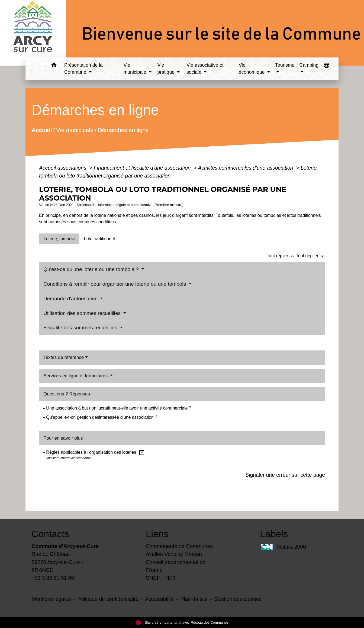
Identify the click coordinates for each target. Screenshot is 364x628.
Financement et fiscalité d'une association (143, 168)
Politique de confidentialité (108, 599)
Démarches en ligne (123, 130)
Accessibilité (160, 599)
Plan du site (194, 599)
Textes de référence (64, 357)
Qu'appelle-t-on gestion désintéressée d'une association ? (102, 417)
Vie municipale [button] (136, 69)
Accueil (42, 130)
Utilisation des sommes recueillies (83, 313)
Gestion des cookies (238, 599)
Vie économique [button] (252, 69)
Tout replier (281, 256)
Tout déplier (310, 256)
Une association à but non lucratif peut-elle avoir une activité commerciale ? (119, 408)
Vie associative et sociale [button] (205, 69)
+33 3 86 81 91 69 (53, 578)
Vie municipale (75, 130)
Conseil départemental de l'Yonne (176, 566)
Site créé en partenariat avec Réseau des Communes (182, 622)
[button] (54, 66)
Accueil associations (63, 168)
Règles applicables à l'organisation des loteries (96, 452)
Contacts (51, 534)
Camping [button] (309, 65)
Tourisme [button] (285, 65)
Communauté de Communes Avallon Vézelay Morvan (179, 550)
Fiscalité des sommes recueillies (81, 328)
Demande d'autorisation (71, 299)
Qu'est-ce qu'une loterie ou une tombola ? (92, 269)
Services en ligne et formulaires (76, 376)
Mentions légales (51, 599)
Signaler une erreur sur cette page (285, 475)
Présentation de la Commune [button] (83, 69)
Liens (157, 534)
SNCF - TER (160, 578)
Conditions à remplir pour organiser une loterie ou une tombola (115, 284)
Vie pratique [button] (166, 69)
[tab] (59, 239)
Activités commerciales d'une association (246, 168)
